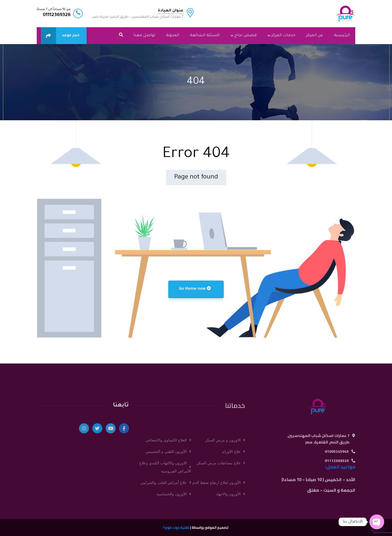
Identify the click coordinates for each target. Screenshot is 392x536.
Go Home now (195, 289)
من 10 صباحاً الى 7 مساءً (54, 10)
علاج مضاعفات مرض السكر (219, 498)
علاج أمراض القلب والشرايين (164, 518)
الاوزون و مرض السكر (223, 475)
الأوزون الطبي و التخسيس (166, 487)
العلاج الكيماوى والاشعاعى (166, 475)
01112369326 (57, 15)
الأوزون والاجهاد (228, 529)
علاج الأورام (231, 487)
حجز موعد (60, 36)
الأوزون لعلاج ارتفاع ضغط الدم (217, 518)
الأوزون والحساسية (172, 529)
